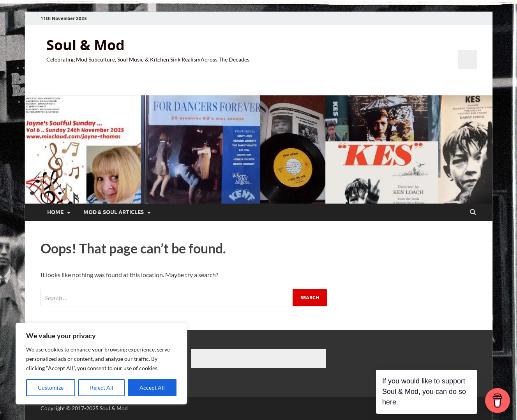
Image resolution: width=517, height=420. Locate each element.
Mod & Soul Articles (114, 212)
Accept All (152, 387)
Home (55, 212)
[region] (101, 364)
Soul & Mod (86, 45)
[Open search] (473, 213)
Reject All (102, 387)
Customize (51, 387)
